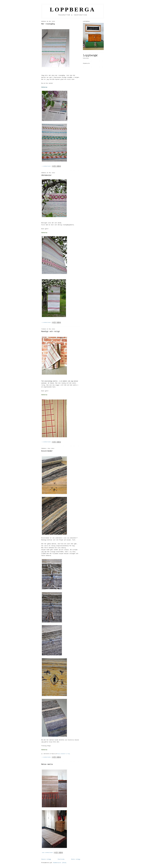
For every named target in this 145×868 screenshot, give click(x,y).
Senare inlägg (46, 859)
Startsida (61, 859)
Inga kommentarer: (48, 853)
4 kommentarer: (47, 166)
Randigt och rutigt (51, 331)
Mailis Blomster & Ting (63, 754)
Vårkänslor (47, 175)
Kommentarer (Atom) (60, 863)
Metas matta (47, 764)
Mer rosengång (48, 24)
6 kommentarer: (47, 323)
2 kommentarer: (47, 442)
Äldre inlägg (76, 859)
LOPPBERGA (73, 10)
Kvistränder (47, 451)
